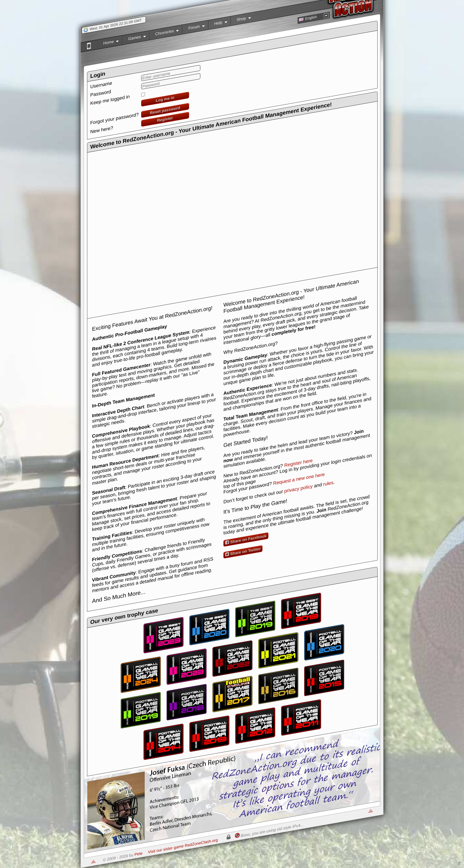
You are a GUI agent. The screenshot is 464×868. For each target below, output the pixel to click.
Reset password (165, 110)
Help (218, 25)
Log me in (165, 99)
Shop (241, 21)
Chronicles (164, 34)
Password (101, 93)
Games (134, 39)
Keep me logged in (110, 100)
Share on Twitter (243, 552)
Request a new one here (299, 479)
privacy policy (298, 489)
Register (165, 119)
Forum (193, 29)
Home (108, 44)
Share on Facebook (246, 539)
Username (101, 85)
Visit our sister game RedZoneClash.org (183, 846)
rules (328, 483)
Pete (138, 854)
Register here (298, 463)
